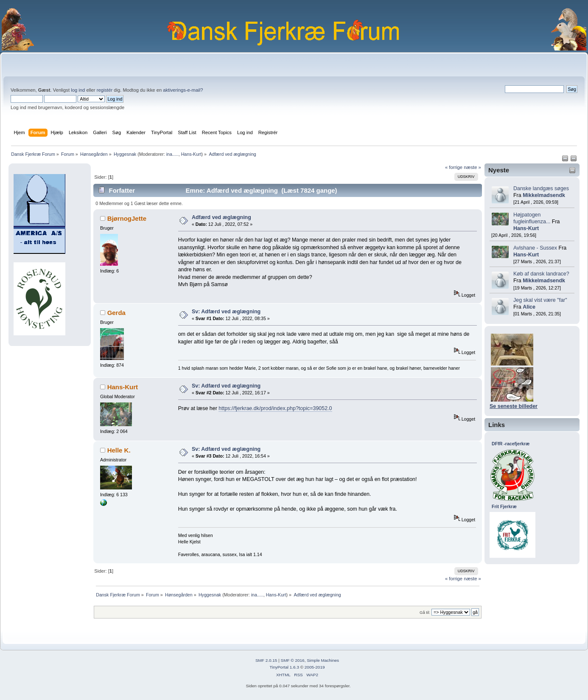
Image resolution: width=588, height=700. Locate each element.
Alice (529, 307)
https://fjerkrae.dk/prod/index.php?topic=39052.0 (275, 408)
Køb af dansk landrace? (541, 274)
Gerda (116, 313)
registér (105, 90)
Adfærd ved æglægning (221, 217)
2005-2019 (315, 667)
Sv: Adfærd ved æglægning (226, 312)
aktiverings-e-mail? (183, 90)
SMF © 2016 (293, 660)
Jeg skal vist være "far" (540, 300)
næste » (472, 167)
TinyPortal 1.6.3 (284, 667)
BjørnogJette (127, 218)
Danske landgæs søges (541, 188)
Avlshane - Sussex (535, 248)
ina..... (172, 154)
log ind (78, 90)
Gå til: (425, 612)
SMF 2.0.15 (266, 660)
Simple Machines (323, 660)
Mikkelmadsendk (544, 195)
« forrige (454, 167)
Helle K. (119, 450)
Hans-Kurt (191, 154)
